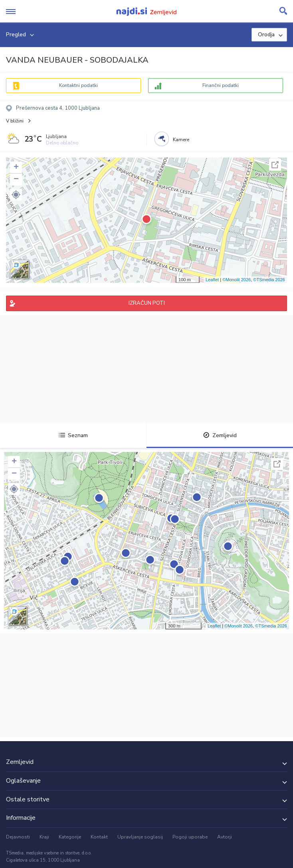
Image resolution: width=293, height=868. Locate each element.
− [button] (16, 180)
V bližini (15, 121)
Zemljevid (220, 435)
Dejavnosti (18, 837)
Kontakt (99, 837)
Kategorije (70, 837)
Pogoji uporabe (190, 837)
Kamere (181, 140)
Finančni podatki (221, 85)
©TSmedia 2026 (269, 280)
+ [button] (16, 168)
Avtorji (225, 837)
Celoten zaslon (275, 165)
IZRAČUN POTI (147, 303)
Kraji (44, 837)
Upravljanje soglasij (140, 837)
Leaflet (212, 280)
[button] (16, 195)
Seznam (73, 435)
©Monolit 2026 (237, 280)
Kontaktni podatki (78, 85)
